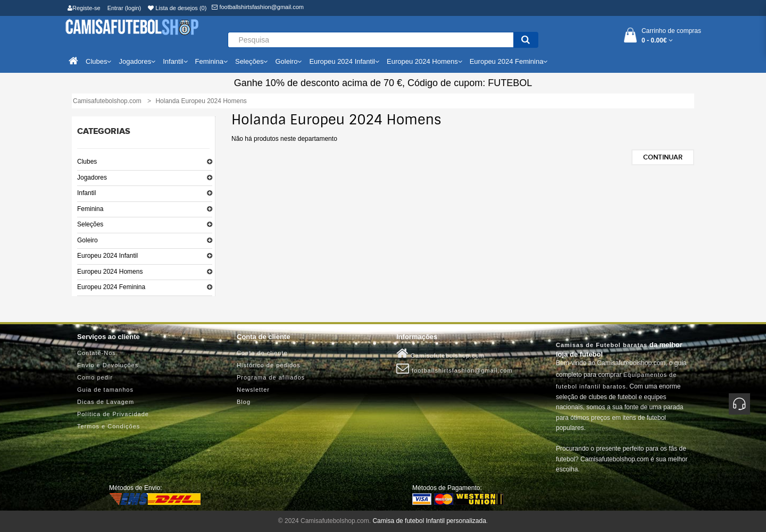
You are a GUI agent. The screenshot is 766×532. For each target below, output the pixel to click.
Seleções (90, 224)
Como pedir (95, 377)
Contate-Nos (97, 353)
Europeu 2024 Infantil (107, 256)
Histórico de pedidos (269, 365)
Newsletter (253, 390)
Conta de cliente (262, 353)
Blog (244, 402)
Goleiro (88, 240)
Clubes (87, 162)
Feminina (90, 209)
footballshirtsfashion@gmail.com (258, 7)
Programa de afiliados (271, 377)
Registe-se (84, 8)
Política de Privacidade (113, 414)
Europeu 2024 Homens (110, 272)
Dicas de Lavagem (106, 402)
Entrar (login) (124, 8)
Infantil (86, 193)
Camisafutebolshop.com (440, 353)
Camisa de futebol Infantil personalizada (429, 521)
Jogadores (92, 178)
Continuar (663, 157)
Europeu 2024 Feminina (111, 287)
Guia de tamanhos (105, 390)
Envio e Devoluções (108, 365)
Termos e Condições (109, 426)
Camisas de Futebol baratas (602, 345)
